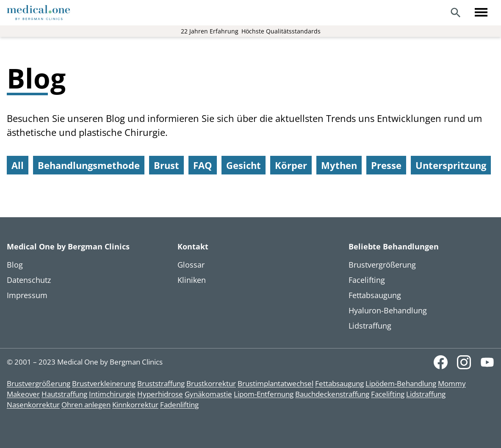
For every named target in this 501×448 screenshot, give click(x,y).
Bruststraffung (161, 383)
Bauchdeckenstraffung (332, 394)
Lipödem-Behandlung (401, 383)
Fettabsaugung (339, 383)
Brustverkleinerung (104, 383)
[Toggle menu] (481, 13)
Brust (166, 165)
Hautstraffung (64, 394)
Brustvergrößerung (39, 383)
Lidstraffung (426, 394)
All (18, 165)
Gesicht (244, 165)
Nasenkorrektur (33, 405)
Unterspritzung (451, 165)
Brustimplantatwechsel (275, 383)
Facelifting (388, 394)
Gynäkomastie (208, 394)
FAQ (203, 165)
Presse (386, 165)
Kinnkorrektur (135, 405)
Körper (291, 165)
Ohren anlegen (86, 405)
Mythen (339, 165)
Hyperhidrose (160, 394)
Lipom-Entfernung (264, 394)
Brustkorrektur (211, 383)
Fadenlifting (179, 405)
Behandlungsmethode (89, 165)
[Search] (456, 13)
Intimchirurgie (112, 394)
